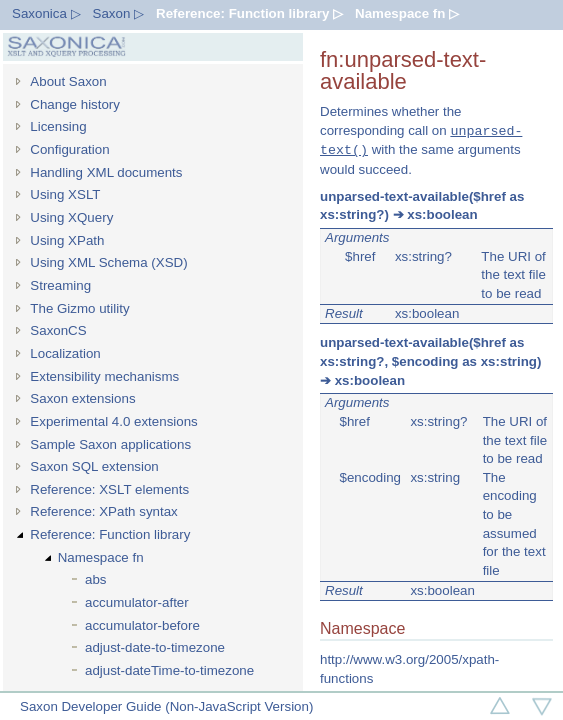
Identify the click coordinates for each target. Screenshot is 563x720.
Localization (65, 353)
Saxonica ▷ (46, 13)
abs (96, 579)
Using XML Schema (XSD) (108, 262)
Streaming (60, 285)
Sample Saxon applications (110, 444)
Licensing (58, 126)
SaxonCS (58, 330)
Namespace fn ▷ (407, 13)
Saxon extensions (82, 398)
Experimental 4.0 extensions (113, 421)
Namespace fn (101, 557)
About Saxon (68, 81)
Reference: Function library (110, 534)
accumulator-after (137, 602)
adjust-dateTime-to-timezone (169, 670)
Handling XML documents (106, 172)
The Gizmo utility (79, 308)
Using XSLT (65, 194)
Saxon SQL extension (94, 466)
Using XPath (67, 240)
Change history (75, 104)
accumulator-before (142, 625)
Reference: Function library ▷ (249, 13)
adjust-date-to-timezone (155, 647)
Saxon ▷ (119, 13)
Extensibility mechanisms (104, 376)
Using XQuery (71, 217)
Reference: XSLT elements (109, 489)
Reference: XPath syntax (103, 511)
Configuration (69, 149)
